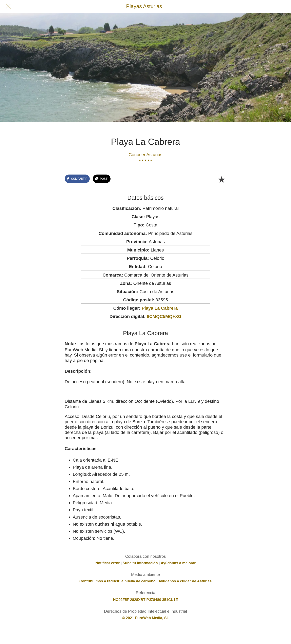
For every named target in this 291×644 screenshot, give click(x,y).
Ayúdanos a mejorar (178, 563)
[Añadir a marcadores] (221, 179)
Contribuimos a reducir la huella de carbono (118, 581)
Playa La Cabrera (160, 308)
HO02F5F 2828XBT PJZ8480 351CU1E (145, 600)
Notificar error (108, 563)
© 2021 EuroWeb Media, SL (146, 618)
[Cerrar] (8, 6)
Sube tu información (140, 563)
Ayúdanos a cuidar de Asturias (185, 581)
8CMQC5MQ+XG (164, 316)
